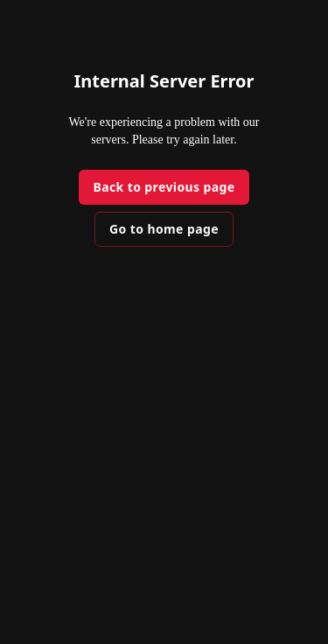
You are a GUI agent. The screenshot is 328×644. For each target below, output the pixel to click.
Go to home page (164, 229)
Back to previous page (164, 187)
